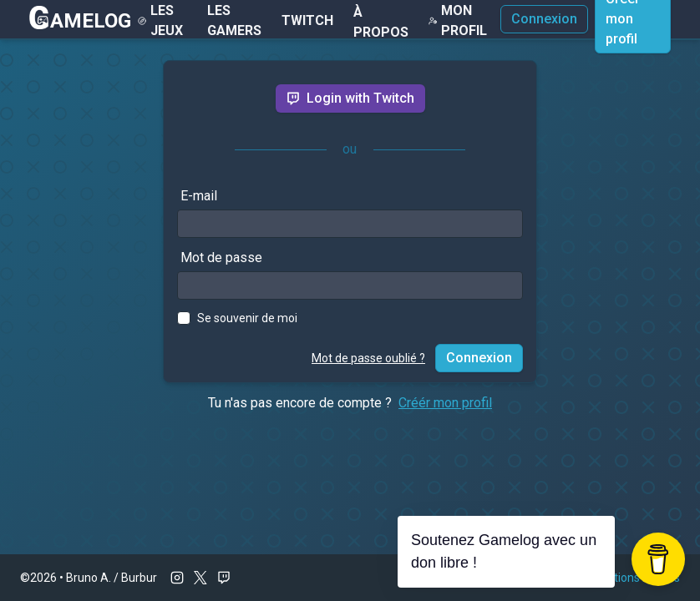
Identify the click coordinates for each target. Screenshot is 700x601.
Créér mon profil (445, 403)
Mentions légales (635, 578)
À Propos (381, 22)
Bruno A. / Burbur (112, 578)
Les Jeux (160, 20)
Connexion (544, 19)
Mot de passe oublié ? (368, 358)
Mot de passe (221, 258)
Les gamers (234, 20)
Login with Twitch (350, 98)
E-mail (199, 196)
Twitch (307, 20)
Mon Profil (457, 20)
